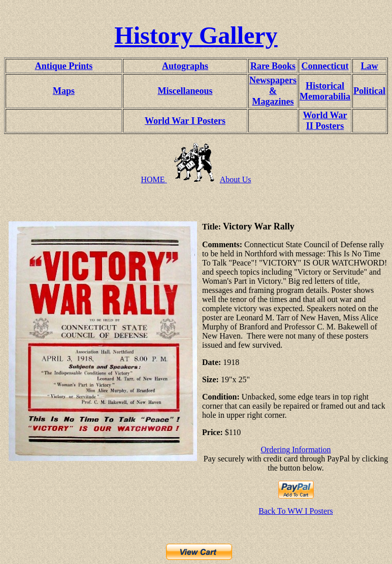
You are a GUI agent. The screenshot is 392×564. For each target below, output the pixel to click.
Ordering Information (296, 450)
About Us (236, 179)
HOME (154, 179)
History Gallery (196, 35)
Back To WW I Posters (296, 511)
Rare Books (273, 66)
